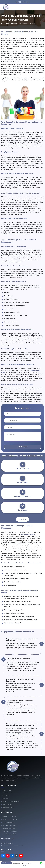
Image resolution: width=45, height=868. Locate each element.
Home (3, 24)
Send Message (22, 447)
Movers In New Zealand (9, 817)
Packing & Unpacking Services (11, 802)
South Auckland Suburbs (10, 831)
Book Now (22, 519)
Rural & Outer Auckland (9, 834)
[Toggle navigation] (43, 7)
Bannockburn (14, 24)
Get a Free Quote (6, 863)
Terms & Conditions (23, 866)
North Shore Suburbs (9, 822)
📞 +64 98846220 (22, 2)
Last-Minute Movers (8, 807)
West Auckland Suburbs (9, 825)
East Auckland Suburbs (9, 828)
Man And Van (6, 799)
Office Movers (7, 796)
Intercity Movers (7, 804)
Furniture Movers (7, 793)
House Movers (7, 790)
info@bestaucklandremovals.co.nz (17, 668)
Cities (8, 24)
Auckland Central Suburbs (10, 820)
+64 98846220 (14, 666)
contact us (24, 664)
